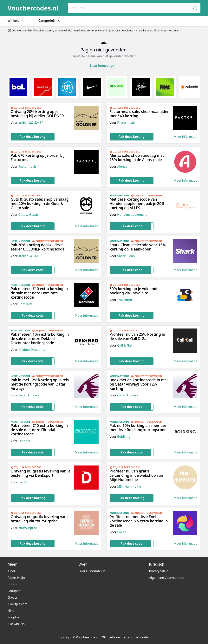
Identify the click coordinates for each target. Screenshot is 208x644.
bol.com (13, 584)
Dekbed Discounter (32, 350)
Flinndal (24, 441)
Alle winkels (16, 624)
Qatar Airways (29, 395)
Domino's (25, 304)
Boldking (124, 437)
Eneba (122, 532)
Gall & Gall (125, 345)
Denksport (26, 482)
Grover (13, 597)
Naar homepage (104, 66)
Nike (11, 611)
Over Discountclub (92, 571)
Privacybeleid (159, 571)
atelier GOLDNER (31, 123)
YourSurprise (28, 528)
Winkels (16, 21)
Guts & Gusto (28, 215)
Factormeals (126, 123)
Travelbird (125, 300)
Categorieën (50, 21)
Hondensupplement (132, 215)
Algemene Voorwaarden (167, 578)
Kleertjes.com (17, 604)
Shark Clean (126, 256)
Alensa (122, 166)
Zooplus (13, 617)
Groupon (14, 591)
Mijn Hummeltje (129, 486)
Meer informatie (185, 137)
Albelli (12, 571)
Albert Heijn (16, 578)
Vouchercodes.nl (33, 8)
